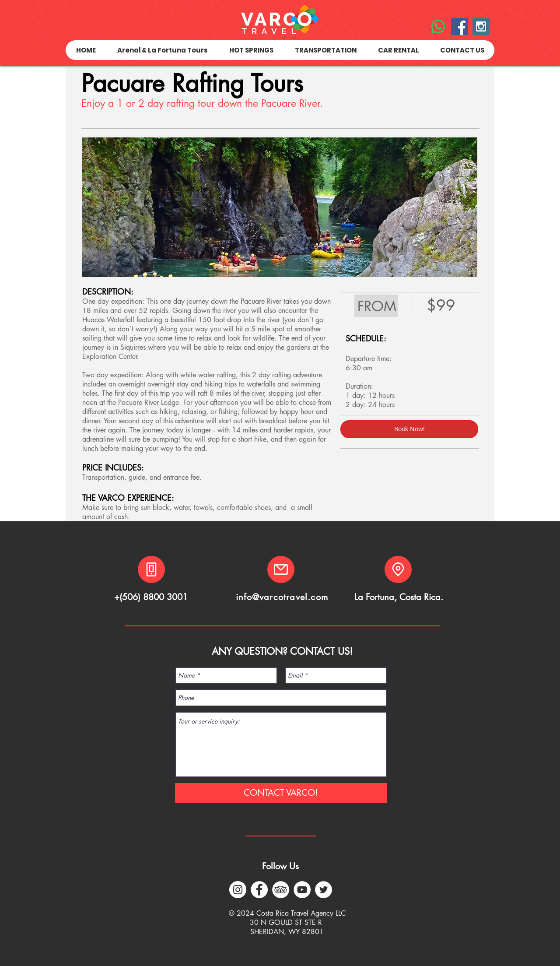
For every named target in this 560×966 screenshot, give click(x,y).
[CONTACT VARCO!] (281, 793)
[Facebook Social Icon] (460, 26)
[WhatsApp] (438, 26)
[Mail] (281, 569)
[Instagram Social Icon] (481, 26)
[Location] (398, 569)
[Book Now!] (409, 429)
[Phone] (151, 569)
